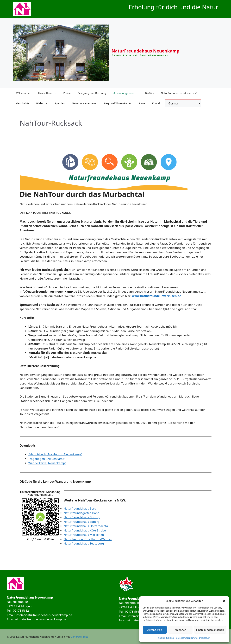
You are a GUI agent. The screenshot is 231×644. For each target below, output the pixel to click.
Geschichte (23, 103)
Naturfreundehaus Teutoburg (84, 543)
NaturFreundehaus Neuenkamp (146, 51)
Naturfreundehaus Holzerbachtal (86, 526)
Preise (67, 93)
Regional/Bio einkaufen (118, 103)
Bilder (44, 103)
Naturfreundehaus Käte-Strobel (85, 530)
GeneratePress (79, 637)
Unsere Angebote (127, 93)
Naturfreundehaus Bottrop (82, 517)
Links (142, 103)
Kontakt (157, 103)
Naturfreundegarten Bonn (82, 513)
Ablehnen (181, 630)
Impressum (205, 638)
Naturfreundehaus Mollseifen (84, 535)
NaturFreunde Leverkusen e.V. (179, 93)
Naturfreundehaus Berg (80, 508)
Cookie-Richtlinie (166, 638)
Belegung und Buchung (92, 93)
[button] (224, 601)
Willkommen (24, 93)
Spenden (60, 103)
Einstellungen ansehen (210, 630)
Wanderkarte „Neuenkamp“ (47, 463)
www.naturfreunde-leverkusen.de (157, 296)
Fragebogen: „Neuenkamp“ (47, 459)
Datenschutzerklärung (187, 638)
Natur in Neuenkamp (85, 103)
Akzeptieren (155, 630)
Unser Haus (49, 93)
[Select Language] (183, 103)
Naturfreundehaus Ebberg (82, 522)
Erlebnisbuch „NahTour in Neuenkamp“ (55, 454)
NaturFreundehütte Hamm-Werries (88, 539)
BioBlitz (150, 93)
